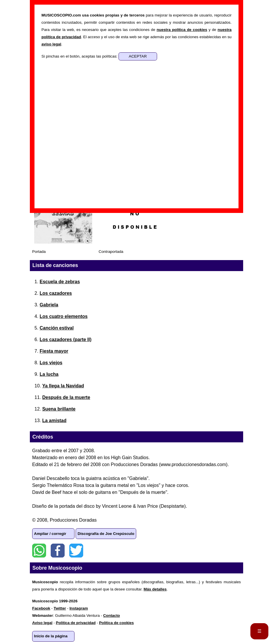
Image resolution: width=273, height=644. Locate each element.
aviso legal (51, 44)
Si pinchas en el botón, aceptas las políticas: (80, 56)
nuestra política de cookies (182, 30)
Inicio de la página (51, 636)
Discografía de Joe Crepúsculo (106, 534)
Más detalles (155, 589)
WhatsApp (39, 551)
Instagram (79, 608)
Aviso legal (42, 623)
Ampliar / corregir (50, 534)
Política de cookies (117, 623)
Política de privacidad (76, 623)
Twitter (76, 551)
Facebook (58, 551)
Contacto (112, 616)
